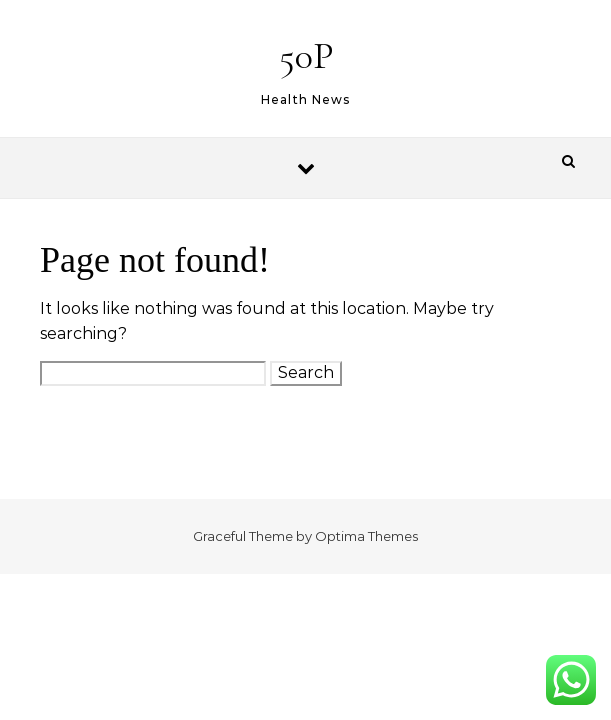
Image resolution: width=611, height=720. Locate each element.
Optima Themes (366, 536)
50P (306, 56)
